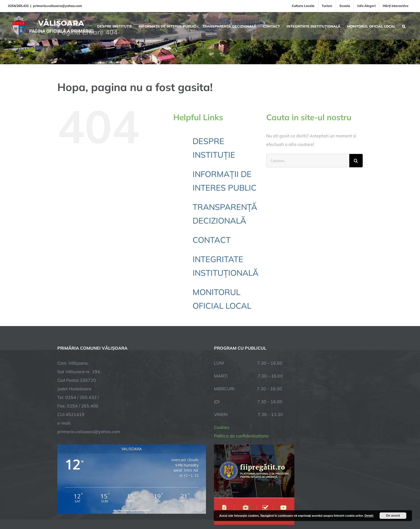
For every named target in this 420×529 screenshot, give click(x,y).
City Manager (141, 508)
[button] (404, 26)
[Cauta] (356, 161)
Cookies (222, 372)
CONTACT (212, 240)
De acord (393, 516)
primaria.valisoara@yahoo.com (57, 6)
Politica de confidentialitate (241, 380)
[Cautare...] (308, 161)
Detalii (369, 516)
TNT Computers (116, 508)
